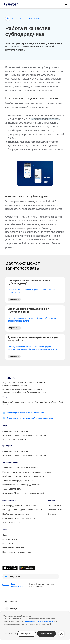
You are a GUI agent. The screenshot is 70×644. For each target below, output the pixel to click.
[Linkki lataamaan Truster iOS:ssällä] (10, 568)
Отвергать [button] (27, 634)
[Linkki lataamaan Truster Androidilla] (27, 568)
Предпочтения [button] (10, 634)
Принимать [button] (46, 634)
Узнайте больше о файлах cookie (39, 621)
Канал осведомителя (17, 585)
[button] (61, 634)
